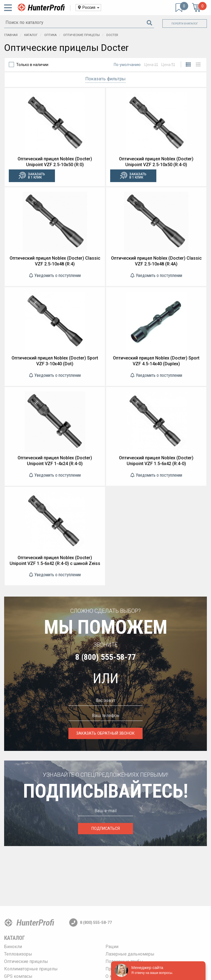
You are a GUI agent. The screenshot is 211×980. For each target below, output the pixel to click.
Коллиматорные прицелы (31, 969)
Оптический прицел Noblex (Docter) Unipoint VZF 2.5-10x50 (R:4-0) (156, 162)
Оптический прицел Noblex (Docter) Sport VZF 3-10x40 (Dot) (55, 361)
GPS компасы (18, 976)
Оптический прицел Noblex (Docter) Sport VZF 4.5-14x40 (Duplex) (156, 361)
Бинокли (13, 947)
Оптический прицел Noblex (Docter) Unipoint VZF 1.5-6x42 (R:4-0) (156, 461)
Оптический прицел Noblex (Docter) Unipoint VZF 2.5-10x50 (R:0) (55, 162)
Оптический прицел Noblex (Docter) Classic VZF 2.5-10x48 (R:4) (55, 261)
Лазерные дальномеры (130, 954)
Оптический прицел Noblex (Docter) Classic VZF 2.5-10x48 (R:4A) (156, 261)
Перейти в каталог (185, 24)
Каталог (15, 938)
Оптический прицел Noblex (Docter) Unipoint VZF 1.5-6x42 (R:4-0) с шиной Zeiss (55, 561)
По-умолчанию (127, 65)
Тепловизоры (18, 954)
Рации (112, 947)
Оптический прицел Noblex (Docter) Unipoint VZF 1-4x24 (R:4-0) (55, 461)
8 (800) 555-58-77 (105, 657)
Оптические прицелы (26, 961)
